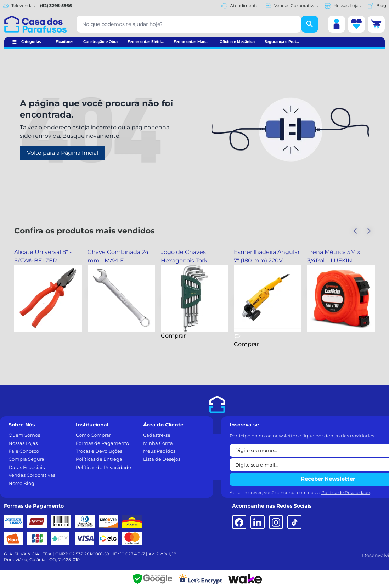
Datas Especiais (27, 467)
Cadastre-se (157, 435)
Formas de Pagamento (102, 443)
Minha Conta (158, 443)
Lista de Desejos (162, 459)
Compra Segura (26, 459)
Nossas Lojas (343, 6)
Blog (377, 6)
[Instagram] (276, 522)
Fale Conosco (24, 451)
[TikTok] (294, 522)
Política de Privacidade (346, 493)
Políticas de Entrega (99, 459)
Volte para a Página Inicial (63, 153)
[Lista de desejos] (356, 24)
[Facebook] (239, 522)
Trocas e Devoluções (99, 451)
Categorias (31, 42)
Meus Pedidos (159, 451)
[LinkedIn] (258, 522)
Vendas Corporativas (292, 6)
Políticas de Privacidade (103, 467)
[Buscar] (310, 24)
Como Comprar (93, 435)
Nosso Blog (21, 483)
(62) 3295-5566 (56, 5)
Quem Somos (24, 435)
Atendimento (240, 6)
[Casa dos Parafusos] (35, 24)
